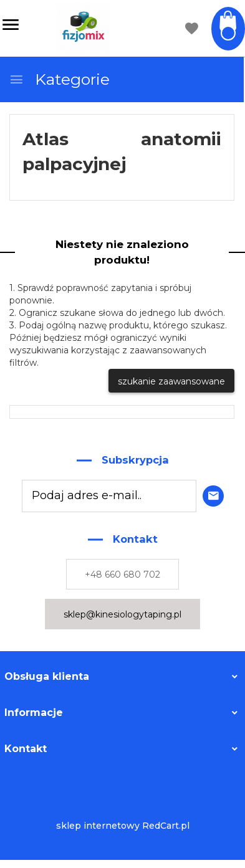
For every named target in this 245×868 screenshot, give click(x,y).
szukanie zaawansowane (171, 381)
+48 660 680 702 (122, 575)
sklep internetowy (98, 826)
